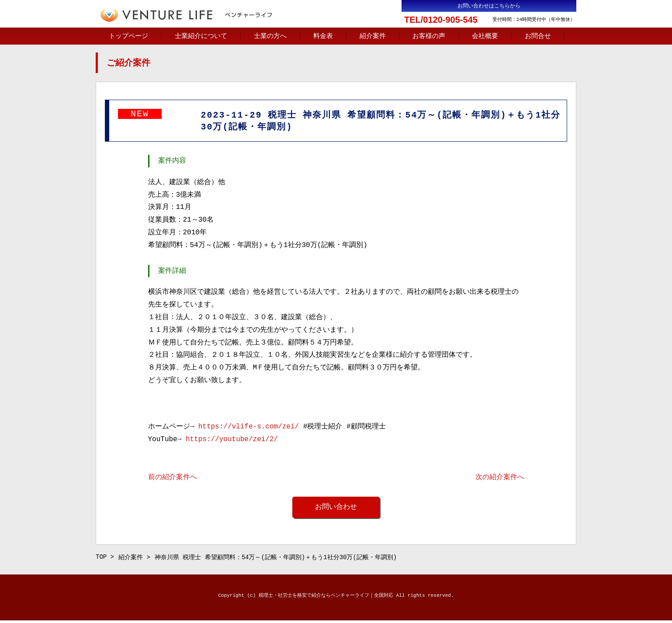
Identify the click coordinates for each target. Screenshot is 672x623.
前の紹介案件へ (173, 479)
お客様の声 (429, 36)
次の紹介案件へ (500, 479)
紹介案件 (373, 36)
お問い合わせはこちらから (489, 6)
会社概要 (485, 36)
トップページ (128, 36)
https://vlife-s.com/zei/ (249, 428)
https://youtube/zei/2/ (232, 441)
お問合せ (538, 36)
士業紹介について (201, 36)
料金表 (323, 36)
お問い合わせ (336, 508)
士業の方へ (270, 36)
